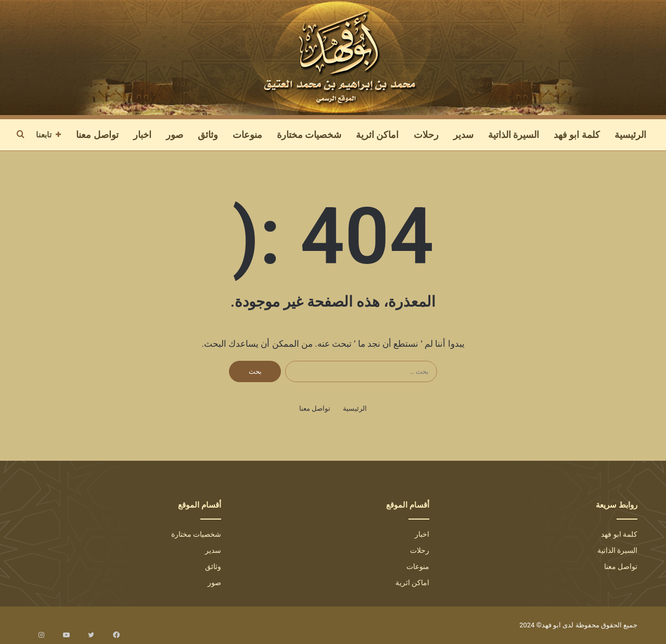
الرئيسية (630, 135)
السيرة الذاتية (514, 135)
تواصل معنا (97, 135)
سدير (463, 135)
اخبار (142, 135)
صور (175, 135)
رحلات (426, 135)
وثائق (208, 135)
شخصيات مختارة (309, 135)
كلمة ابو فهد (577, 135)
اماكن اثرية (377, 135)
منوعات (247, 135)
